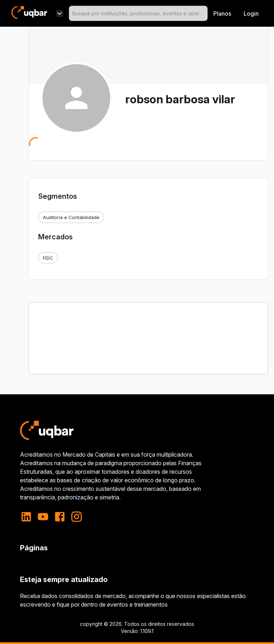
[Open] (204, 14)
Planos (222, 14)
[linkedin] (28, 517)
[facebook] (60, 517)
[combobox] (138, 13)
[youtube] (43, 517)
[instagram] (77, 517)
